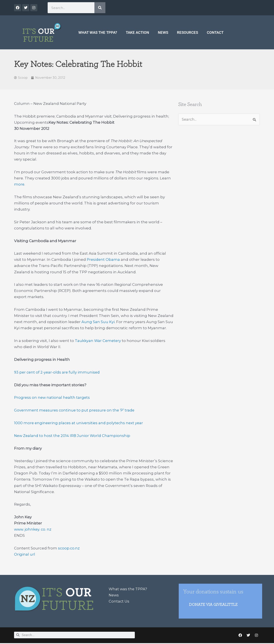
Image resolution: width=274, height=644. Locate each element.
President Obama (104, 260)
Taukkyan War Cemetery (98, 341)
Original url (25, 555)
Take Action (137, 32)
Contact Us (119, 601)
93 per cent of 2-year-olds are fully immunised (58, 372)
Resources (187, 32)
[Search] (100, 8)
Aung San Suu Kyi (98, 322)
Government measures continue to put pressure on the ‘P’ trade (76, 410)
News (163, 32)
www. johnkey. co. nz (33, 530)
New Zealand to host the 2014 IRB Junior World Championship (73, 436)
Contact (215, 32)
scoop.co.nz (69, 548)
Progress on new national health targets (52, 398)
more (19, 184)
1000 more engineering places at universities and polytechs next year (80, 423)
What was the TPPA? (98, 32)
